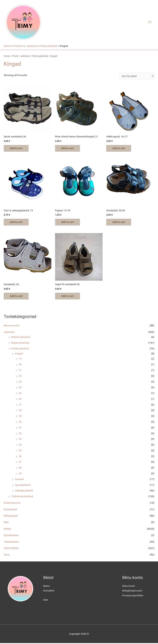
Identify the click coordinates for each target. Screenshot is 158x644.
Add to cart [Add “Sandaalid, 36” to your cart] (18, 297)
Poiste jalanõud (20, 349)
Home (7, 56)
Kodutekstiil (10, 510)
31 (20, 428)
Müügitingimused (132, 591)
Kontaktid (49, 591)
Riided (7, 530)
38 (20, 468)
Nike (6, 523)
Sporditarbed (11, 536)
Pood (15, 56)
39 (20, 474)
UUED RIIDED (11, 549)
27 (20, 405)
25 (20, 394)
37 (20, 463)
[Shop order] (137, 76)
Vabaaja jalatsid (24, 491)
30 (20, 423)
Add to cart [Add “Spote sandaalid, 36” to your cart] (18, 148)
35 (20, 451)
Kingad (19, 354)
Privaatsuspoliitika (133, 596)
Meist (47, 587)
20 (20, 365)
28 (20, 411)
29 (20, 417)
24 (20, 388)
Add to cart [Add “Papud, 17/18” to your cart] (69, 222)
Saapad (19, 480)
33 (20, 440)
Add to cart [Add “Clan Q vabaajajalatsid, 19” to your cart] (18, 222)
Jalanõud (9, 333)
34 (20, 446)
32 (20, 434)
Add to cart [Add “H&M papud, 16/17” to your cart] (120, 148)
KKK (46, 601)
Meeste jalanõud (21, 338)
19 (20, 359)
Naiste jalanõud (20, 344)
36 (20, 457)
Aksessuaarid (11, 326)
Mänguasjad (11, 517)
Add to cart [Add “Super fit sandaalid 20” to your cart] (69, 297)
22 (20, 377)
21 (20, 371)
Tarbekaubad (11, 542)
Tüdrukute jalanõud (22, 497)
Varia (7, 555)
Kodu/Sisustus (12, 504)
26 (20, 400)
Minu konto (129, 587)
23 (20, 382)
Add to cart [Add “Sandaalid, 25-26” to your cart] (120, 222)
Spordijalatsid (23, 486)
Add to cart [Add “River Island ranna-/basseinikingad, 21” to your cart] (69, 148)
